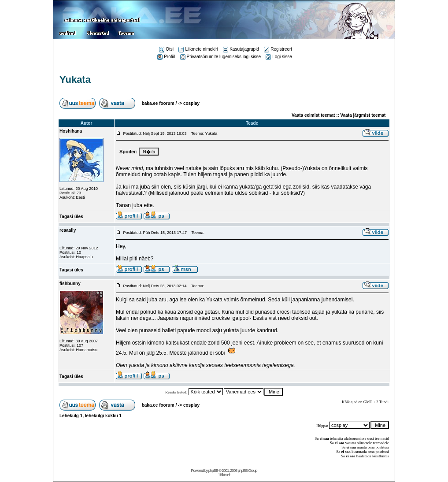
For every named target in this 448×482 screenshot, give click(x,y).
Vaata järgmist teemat (363, 115)
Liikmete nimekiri (198, 49)
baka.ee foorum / (160, 103)
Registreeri (278, 49)
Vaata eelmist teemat (313, 115)
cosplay (191, 103)
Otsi (166, 49)
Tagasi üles (71, 217)
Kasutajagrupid (241, 49)
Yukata (75, 80)
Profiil (166, 57)
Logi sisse (279, 57)
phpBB (213, 471)
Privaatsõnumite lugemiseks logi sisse (220, 57)
